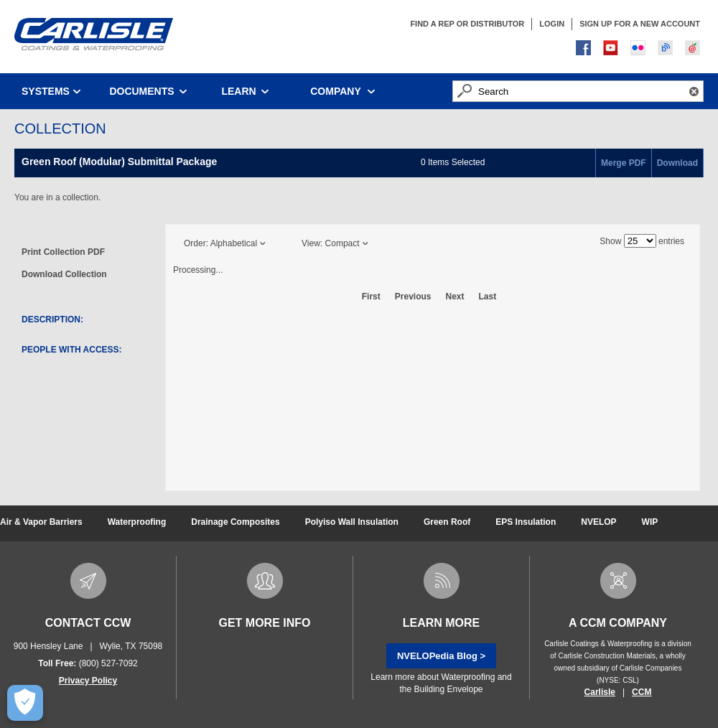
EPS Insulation (526, 522)
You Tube (612, 50)
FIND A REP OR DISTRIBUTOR (467, 24)
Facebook (585, 50)
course (694, 50)
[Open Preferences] (24, 703)
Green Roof (447, 522)
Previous (413, 297)
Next (455, 297)
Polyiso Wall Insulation (352, 522)
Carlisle (600, 692)
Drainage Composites (235, 522)
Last (488, 297)
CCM (642, 692)
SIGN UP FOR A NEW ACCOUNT (640, 24)
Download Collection (64, 274)
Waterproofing (137, 522)
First (371, 297)
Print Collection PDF (63, 252)
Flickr (640, 50)
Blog (667, 50)
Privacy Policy (88, 681)
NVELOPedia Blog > (441, 656)
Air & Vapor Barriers (41, 522)
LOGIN (552, 24)
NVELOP (598, 522)
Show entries (642, 241)
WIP (650, 522)
